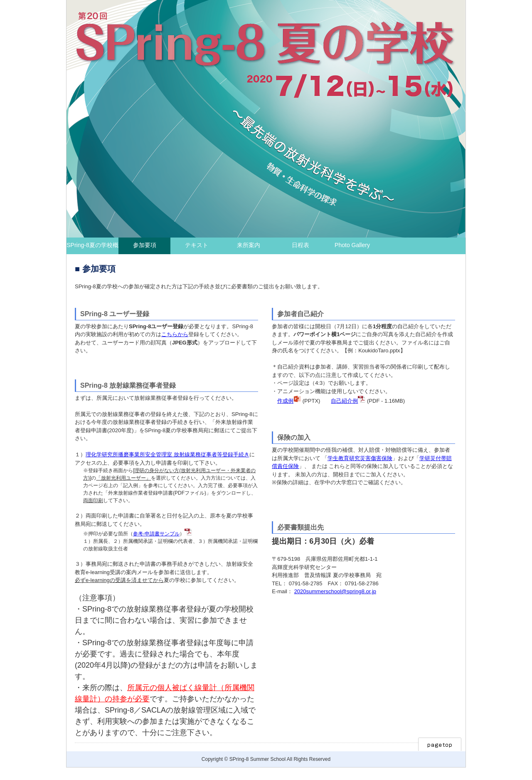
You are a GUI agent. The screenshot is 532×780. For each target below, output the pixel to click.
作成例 (285, 401)
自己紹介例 (344, 401)
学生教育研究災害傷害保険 (360, 458)
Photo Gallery (352, 245)
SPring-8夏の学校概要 (92, 248)
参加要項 (145, 245)
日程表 (300, 245)
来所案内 (249, 245)
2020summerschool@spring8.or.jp (335, 591)
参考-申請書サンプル (156, 534)
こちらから (175, 334)
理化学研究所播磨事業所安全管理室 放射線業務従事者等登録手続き (167, 454)
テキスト (197, 245)
